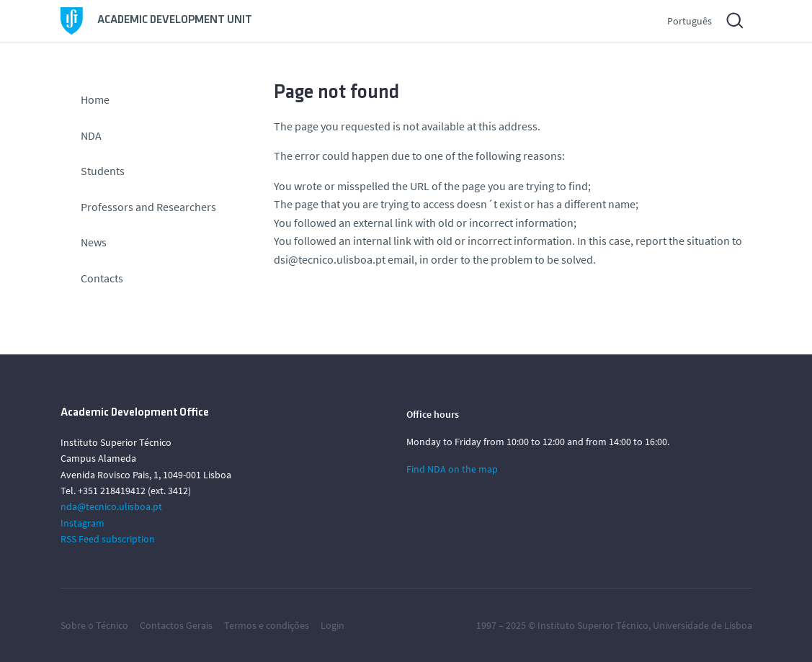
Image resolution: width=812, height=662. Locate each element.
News (94, 242)
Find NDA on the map (452, 469)
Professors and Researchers (148, 207)
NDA (91, 135)
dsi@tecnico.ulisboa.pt (330, 259)
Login (333, 625)
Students (103, 171)
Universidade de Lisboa (702, 625)
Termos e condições (267, 625)
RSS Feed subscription (108, 539)
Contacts (102, 278)
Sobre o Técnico (94, 625)
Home (95, 99)
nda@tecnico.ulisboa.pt (111, 506)
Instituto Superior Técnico (593, 625)
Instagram (82, 523)
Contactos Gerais (176, 625)
